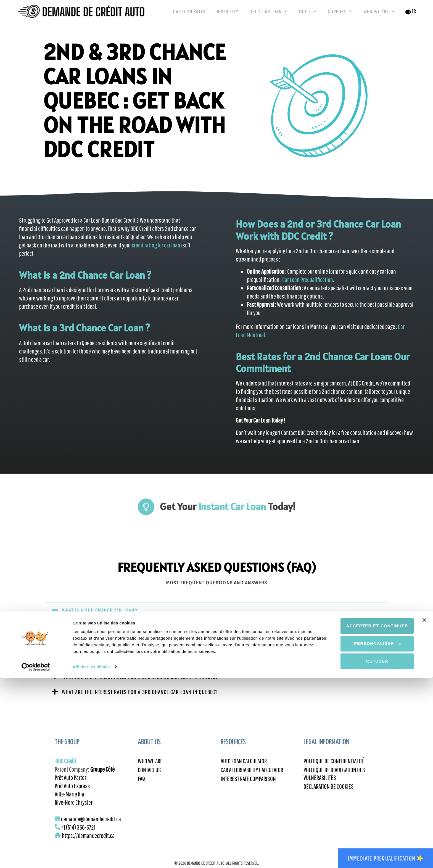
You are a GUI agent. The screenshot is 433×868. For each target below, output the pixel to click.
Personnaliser (373, 834)
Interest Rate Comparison (248, 786)
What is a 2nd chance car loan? (100, 616)
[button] (216, 616)
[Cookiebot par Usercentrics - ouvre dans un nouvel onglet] (36, 857)
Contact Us (149, 776)
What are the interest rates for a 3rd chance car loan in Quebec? (140, 697)
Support (340, 14)
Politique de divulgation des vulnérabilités (334, 780)
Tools (308, 14)
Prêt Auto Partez (71, 783)
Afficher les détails (91, 857)
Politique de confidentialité (334, 767)
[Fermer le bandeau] (424, 811)
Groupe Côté (102, 775)
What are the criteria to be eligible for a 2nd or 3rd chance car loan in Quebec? (158, 667)
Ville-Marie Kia (69, 800)
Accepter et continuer (373, 816)
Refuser (373, 852)
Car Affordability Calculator (252, 776)
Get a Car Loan (268, 14)
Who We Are (379, 14)
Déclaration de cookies (329, 794)
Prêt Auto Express (72, 791)
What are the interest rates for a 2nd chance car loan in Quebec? (140, 682)
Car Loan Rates (189, 14)
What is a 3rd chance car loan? (100, 652)
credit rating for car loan (156, 250)
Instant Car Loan (232, 512)
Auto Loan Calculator (244, 767)
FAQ (141, 786)
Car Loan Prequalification (307, 285)
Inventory (228, 14)
